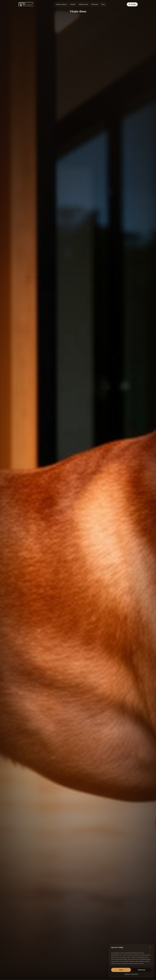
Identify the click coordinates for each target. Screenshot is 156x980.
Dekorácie (95, 4)
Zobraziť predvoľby (131, 974)
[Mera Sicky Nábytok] (26, 4)
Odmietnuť (142, 970)
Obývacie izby (83, 4)
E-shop (132, 4)
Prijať (121, 970)
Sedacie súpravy (61, 4)
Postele (73, 4)
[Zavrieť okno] (150, 947)
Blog (103, 4)
